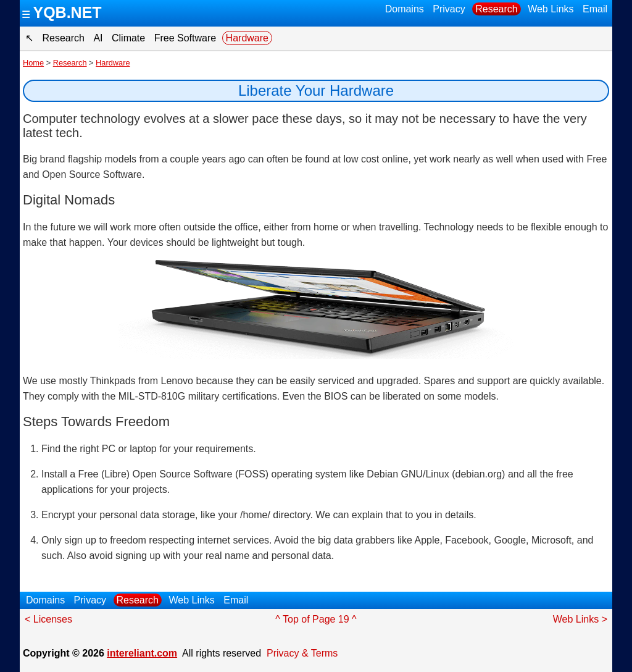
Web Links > (580, 619)
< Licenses (48, 619)
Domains (405, 9)
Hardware (247, 38)
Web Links (551, 9)
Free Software (185, 38)
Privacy (449, 9)
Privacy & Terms (302, 653)
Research (496, 9)
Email (595, 9)
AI (98, 38)
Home (33, 63)
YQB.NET (67, 12)
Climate (128, 38)
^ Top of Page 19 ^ (316, 619)
